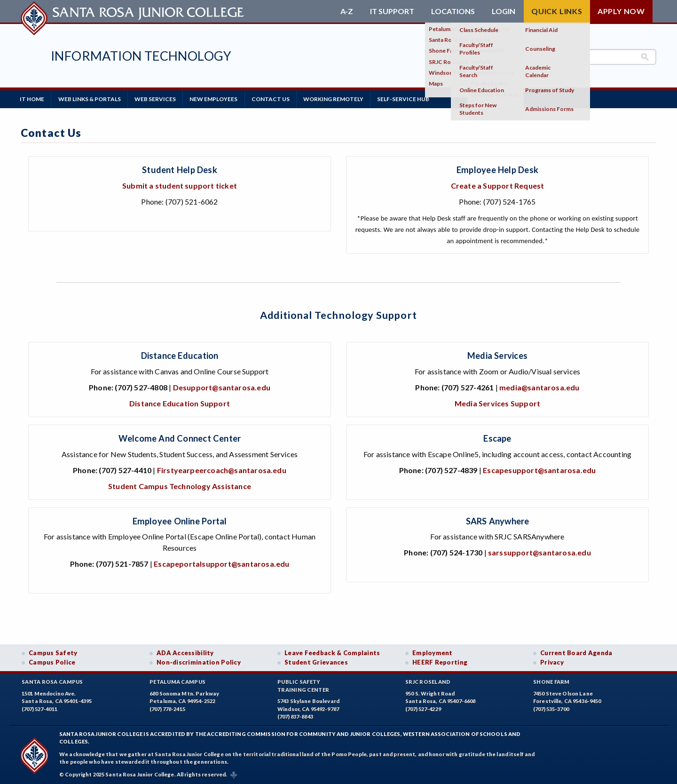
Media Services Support (497, 402)
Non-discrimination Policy (199, 661)
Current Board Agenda (576, 652)
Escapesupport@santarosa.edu (539, 469)
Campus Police (52, 661)
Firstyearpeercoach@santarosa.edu (222, 469)
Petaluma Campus (177, 681)
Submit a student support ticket (180, 185)
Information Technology (141, 56)
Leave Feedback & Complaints (332, 652)
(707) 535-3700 (551, 708)
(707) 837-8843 (295, 716)
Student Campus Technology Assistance (180, 485)
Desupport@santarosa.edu (222, 386)
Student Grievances (316, 661)
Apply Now (621, 11)
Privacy (552, 661)
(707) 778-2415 (167, 708)
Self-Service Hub (414, 99)
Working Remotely (343, 99)
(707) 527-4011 (39, 708)
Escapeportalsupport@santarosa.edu (221, 563)
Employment (433, 652)
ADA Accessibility (185, 652)
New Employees (220, 99)
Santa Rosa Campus (52, 681)
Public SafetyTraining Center (303, 685)
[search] (605, 57)
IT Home (33, 99)
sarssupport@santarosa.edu (539, 551)
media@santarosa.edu (539, 386)
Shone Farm (551, 681)
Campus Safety (53, 652)
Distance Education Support (180, 402)
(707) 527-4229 (423, 708)
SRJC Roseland (428, 681)
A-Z (347, 11)
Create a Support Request (498, 185)
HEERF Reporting (440, 661)
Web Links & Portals (92, 99)
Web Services (159, 99)
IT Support (392, 11)
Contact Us (278, 99)
